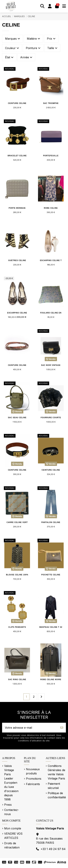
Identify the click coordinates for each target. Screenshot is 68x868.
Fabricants (33, 784)
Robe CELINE (51, 208)
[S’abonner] (62, 728)
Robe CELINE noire (51, 680)
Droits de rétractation (12, 845)
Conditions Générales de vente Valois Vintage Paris (56, 772)
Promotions (34, 779)
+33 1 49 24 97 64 (53, 849)
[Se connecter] (50, 6)
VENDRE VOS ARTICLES (13, 836)
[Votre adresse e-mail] (30, 728)
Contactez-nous (12, 812)
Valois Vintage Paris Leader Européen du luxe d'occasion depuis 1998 (11, 783)
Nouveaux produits (33, 771)
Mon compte (13, 828)
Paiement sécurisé (54, 786)
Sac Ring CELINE (17, 680)
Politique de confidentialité (57, 795)
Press (8, 805)
